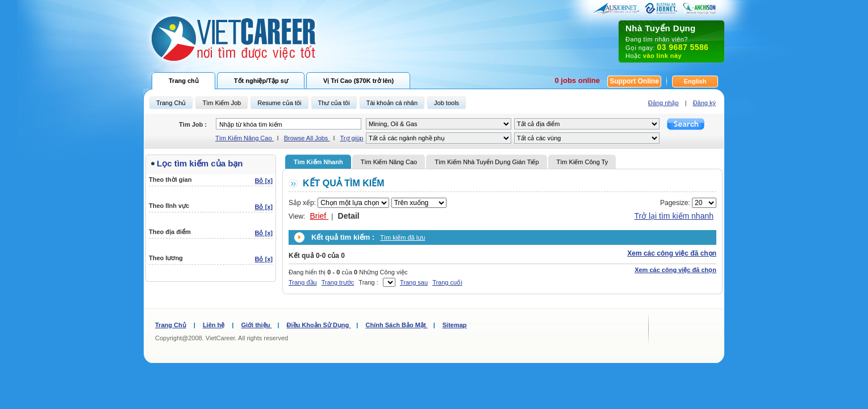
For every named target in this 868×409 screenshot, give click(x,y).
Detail (349, 216)
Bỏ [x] (264, 181)
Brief (319, 216)
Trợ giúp (352, 138)
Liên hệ (214, 325)
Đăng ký (704, 103)
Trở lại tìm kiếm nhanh (674, 216)
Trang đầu (303, 282)
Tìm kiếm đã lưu (402, 237)
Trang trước (338, 282)
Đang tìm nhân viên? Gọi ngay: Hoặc (671, 41)
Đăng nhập (663, 103)
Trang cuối (447, 282)
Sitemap (455, 325)
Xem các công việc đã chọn (672, 253)
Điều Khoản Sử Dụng (319, 325)
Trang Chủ (171, 325)
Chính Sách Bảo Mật (396, 325)
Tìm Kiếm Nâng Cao (245, 138)
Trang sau (414, 282)
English (695, 81)
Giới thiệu (256, 325)
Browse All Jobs (307, 138)
